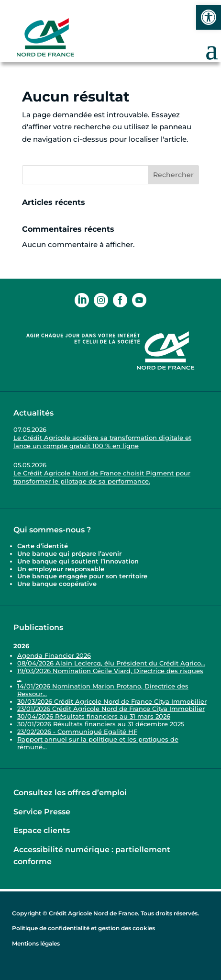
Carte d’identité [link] (43, 546)
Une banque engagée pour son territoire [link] (83, 576)
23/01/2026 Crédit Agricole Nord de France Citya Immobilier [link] (111, 709)
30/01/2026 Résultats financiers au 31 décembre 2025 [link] (101, 724)
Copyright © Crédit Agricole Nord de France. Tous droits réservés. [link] (105, 913)
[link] (209, 17)
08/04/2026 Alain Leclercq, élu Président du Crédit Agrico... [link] (111, 663)
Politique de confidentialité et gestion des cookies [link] (83, 928)
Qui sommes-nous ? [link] (52, 530)
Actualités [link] (33, 413)
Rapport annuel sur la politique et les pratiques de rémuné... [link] (98, 743)
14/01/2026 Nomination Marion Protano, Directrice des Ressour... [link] (103, 690)
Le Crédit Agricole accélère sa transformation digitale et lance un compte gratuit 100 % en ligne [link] (102, 442)
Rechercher (173, 175)
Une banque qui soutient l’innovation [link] (79, 561)
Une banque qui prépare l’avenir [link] (69, 553)
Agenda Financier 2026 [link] (54, 655)
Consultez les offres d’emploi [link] (70, 793)
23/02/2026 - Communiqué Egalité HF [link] (77, 732)
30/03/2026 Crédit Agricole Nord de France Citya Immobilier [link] (112, 701)
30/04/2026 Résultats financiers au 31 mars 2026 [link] (94, 716)
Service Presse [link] (42, 812)
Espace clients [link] (42, 830)
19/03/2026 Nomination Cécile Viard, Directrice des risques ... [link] (110, 675)
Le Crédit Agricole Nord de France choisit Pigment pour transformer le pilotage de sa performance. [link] (102, 477)
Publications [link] (38, 627)
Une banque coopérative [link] (57, 584)
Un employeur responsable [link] (61, 569)
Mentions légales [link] (36, 943)
